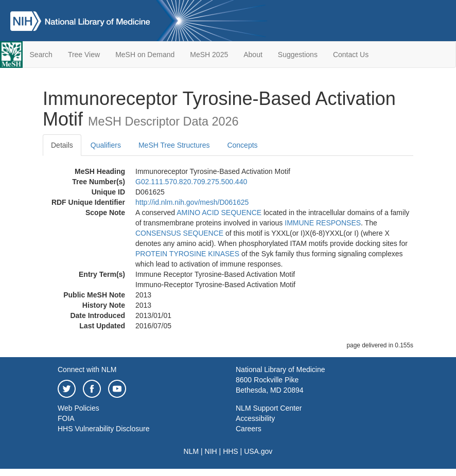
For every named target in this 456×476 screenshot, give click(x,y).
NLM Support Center (269, 408)
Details (62, 145)
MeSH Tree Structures (174, 145)
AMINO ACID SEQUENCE (219, 213)
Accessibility (255, 418)
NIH (211, 451)
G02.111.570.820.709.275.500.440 (191, 182)
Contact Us (351, 55)
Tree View (84, 55)
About (253, 55)
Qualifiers (106, 145)
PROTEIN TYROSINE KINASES (187, 254)
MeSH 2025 (209, 55)
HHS (231, 451)
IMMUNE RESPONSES (323, 223)
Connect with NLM (87, 369)
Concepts (242, 145)
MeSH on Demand (145, 55)
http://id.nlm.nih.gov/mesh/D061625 (192, 202)
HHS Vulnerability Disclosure (103, 429)
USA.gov (258, 451)
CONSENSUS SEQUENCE (179, 233)
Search (41, 55)
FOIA (66, 418)
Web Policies (78, 408)
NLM (191, 451)
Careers (249, 429)
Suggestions (298, 55)
